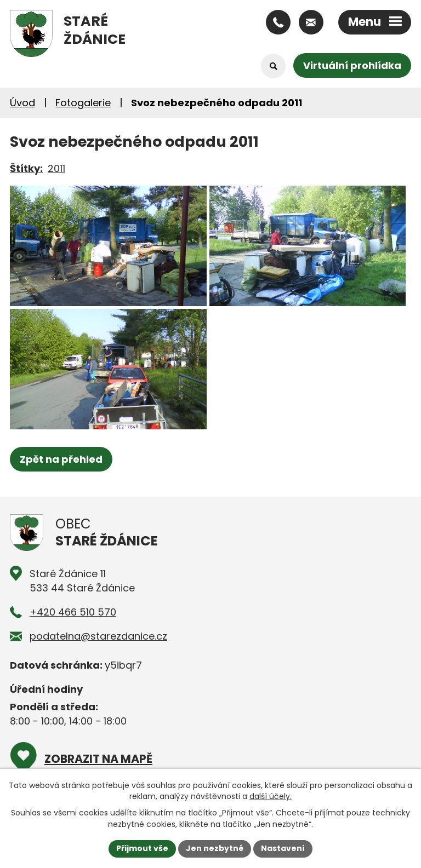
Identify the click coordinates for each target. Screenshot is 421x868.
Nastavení (283, 848)
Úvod (22, 103)
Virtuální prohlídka (352, 65)
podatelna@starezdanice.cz (98, 636)
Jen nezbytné (215, 848)
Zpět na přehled (61, 459)
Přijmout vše (142, 848)
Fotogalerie (83, 103)
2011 (56, 168)
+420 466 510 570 (73, 612)
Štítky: (26, 168)
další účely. (271, 796)
